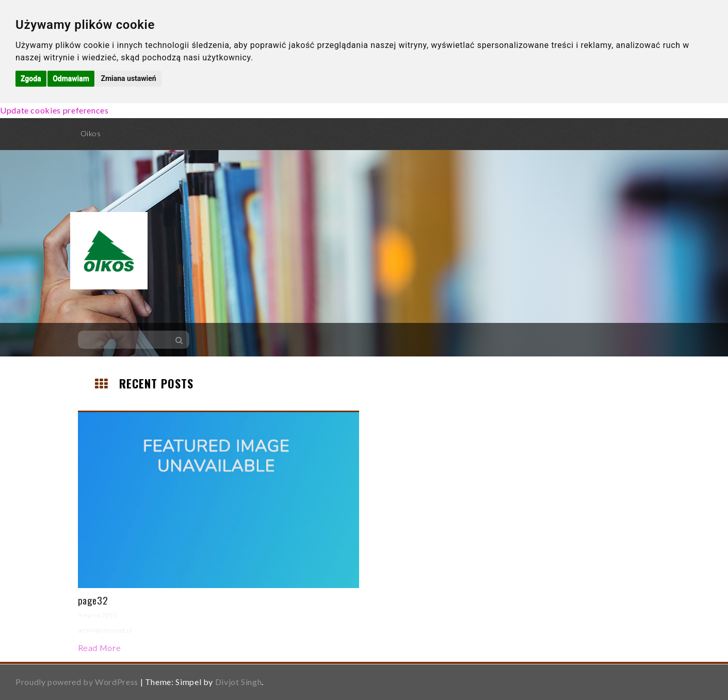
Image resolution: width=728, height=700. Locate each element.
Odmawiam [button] (71, 78)
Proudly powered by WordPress (77, 682)
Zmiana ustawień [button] (128, 78)
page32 (93, 600)
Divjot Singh (239, 682)
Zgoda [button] (31, 78)
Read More (100, 648)
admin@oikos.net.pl (106, 630)
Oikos (91, 133)
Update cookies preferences (54, 110)
